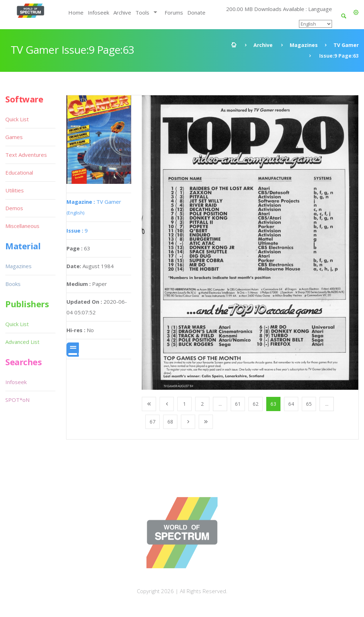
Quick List (17, 119)
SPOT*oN (17, 400)
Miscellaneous (22, 226)
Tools (142, 12)
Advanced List (22, 342)
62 (256, 404)
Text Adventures (26, 155)
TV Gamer (346, 45)
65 (309, 404)
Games (14, 137)
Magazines (304, 45)
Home (76, 12)
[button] (356, 12)
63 (273, 404)
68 (170, 422)
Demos (14, 208)
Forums (174, 12)
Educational (19, 172)
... (220, 404)
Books (13, 284)
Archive (122, 12)
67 (152, 422)
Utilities (15, 190)
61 (238, 404)
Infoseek (98, 12)
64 (291, 404)
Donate (196, 12)
